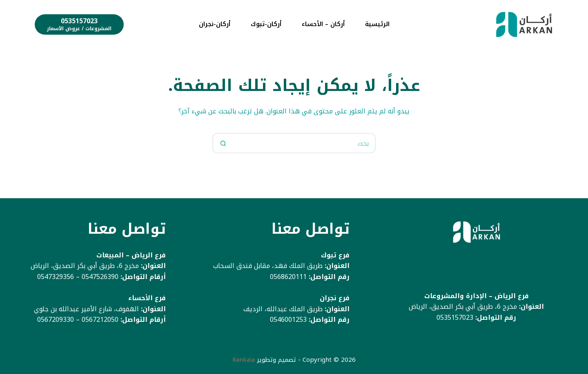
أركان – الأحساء (323, 24)
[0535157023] (79, 24)
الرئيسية (377, 24)
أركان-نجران (215, 24)
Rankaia (244, 360)
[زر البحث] (223, 143)
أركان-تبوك (266, 24)
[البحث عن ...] (304, 143)
